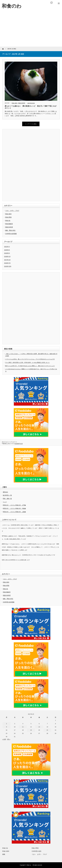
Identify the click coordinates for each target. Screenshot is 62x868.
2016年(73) (7, 263)
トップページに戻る (31, 124)
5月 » (9, 739)
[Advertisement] (31, 29)
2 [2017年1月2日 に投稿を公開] (6, 724)
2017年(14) (7, 260)
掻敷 (4, 854)
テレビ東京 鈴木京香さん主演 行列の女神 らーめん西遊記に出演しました (27, 362)
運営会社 (5, 492)
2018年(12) (7, 256)
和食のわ (29, 865)
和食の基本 (15, 103)
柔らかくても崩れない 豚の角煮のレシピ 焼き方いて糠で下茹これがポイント (31, 107)
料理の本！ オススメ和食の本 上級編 (14, 512)
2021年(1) (7, 247)
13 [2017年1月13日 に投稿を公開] (39, 727)
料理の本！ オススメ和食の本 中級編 (14, 508)
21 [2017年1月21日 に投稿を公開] (47, 730)
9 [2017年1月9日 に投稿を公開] (6, 727)
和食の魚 (8, 221)
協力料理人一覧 (7, 495)
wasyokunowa (31, 103)
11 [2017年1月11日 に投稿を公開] (23, 727)
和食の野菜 (8, 217)
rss (51, 3)
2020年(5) (7, 250)
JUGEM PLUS (19, 444)
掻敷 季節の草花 (10, 230)
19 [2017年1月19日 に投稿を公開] (31, 730)
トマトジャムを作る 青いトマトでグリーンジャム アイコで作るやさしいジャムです (30, 359)
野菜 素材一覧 (7, 499)
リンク (5, 502)
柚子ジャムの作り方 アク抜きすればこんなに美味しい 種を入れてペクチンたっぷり (30, 366)
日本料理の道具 (36, 851)
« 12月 (4, 739)
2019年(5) (7, 253)
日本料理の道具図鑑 (11, 234)
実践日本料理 (22, 103)
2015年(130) (8, 266)
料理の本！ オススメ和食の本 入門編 (14, 505)
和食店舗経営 (9, 224)
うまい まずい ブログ (12, 211)
